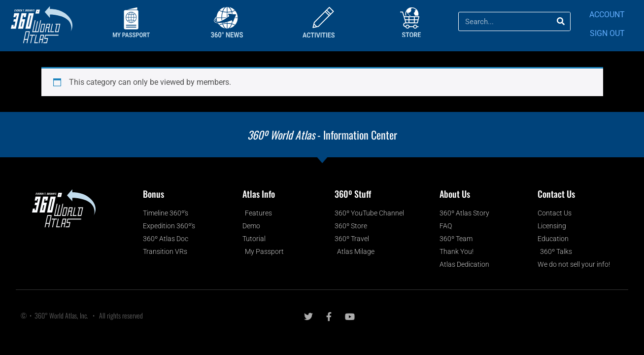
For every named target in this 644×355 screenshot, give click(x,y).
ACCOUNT (607, 15)
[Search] (560, 21)
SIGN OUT (607, 33)
